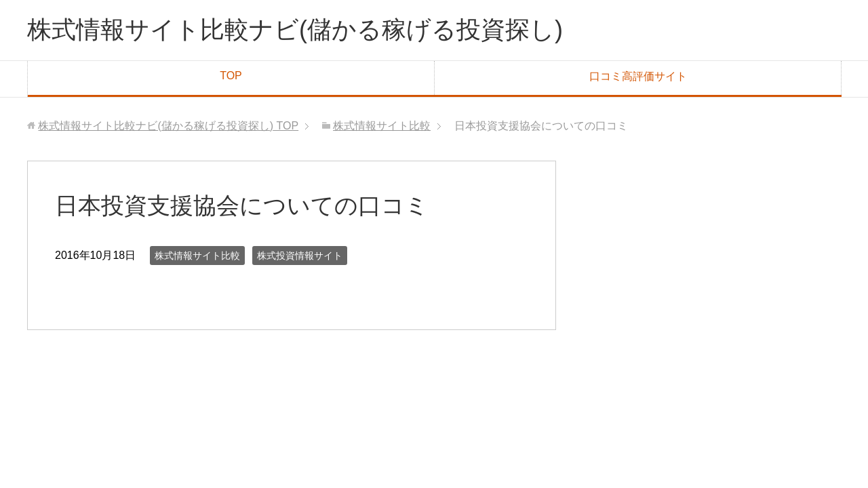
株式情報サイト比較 (197, 256)
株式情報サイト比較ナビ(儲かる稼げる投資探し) (295, 29)
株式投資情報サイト (300, 256)
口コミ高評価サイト (638, 76)
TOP (231, 76)
